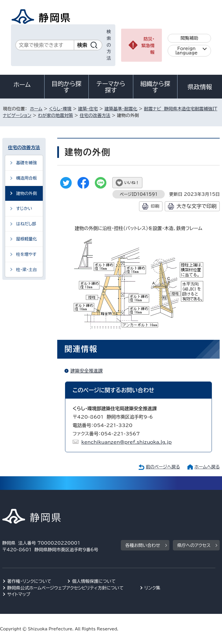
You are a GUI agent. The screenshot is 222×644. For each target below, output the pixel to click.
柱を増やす (26, 254)
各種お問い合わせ (143, 545)
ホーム (22, 85)
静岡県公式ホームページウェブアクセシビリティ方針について (65, 588)
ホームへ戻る (207, 467)
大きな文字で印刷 (197, 206)
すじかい (24, 208)
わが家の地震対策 (55, 115)
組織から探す (155, 87)
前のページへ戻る (163, 467)
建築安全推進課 (86, 371)
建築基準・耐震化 (121, 109)
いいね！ (132, 183)
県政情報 (200, 87)
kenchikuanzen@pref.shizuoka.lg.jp (126, 442)
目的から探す (66, 87)
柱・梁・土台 (27, 270)
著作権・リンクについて (29, 581)
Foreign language (187, 51)
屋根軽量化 (27, 239)
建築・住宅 (88, 109)
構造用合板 (27, 178)
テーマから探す (111, 87)
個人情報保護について (94, 581)
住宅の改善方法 (95, 115)
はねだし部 (26, 224)
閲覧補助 (189, 38)
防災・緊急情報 (148, 46)
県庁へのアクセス (194, 545)
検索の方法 (109, 45)
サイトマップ (19, 594)
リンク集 (152, 588)
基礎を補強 (27, 163)
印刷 (155, 206)
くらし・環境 (60, 109)
